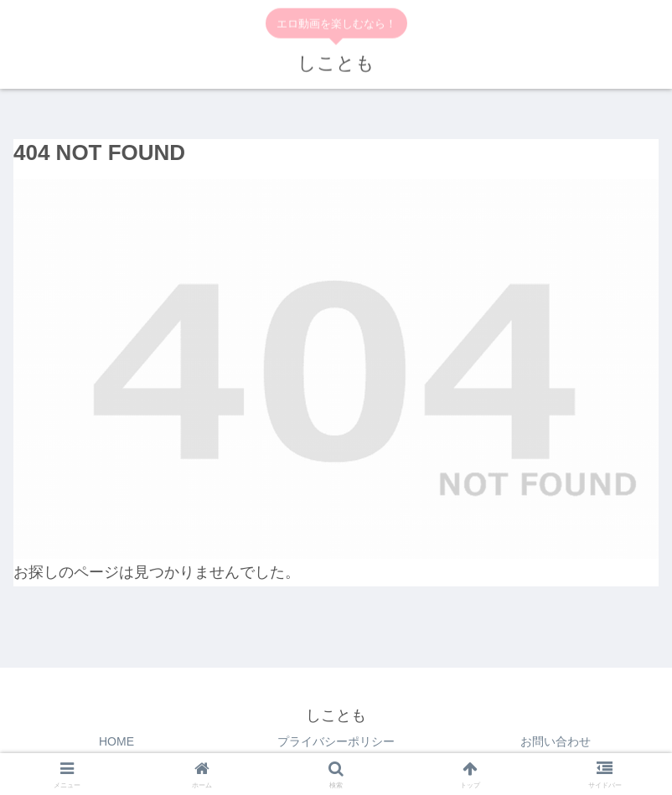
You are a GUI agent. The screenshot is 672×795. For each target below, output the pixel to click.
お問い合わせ (556, 741)
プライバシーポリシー (336, 741)
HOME (116, 741)
